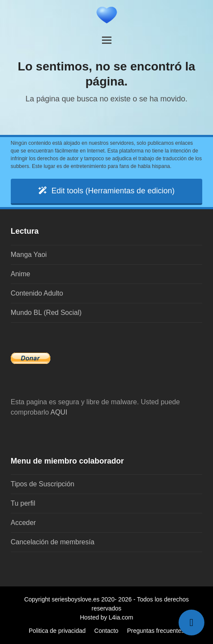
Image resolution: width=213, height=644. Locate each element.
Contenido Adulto (37, 293)
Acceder (23, 523)
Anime (20, 274)
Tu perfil (23, 503)
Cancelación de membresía (53, 542)
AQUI (59, 412)
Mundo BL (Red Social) (46, 313)
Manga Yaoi (29, 255)
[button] (107, 40)
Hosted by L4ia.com (107, 617)
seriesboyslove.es (76, 599)
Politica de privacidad (57, 631)
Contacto (106, 631)
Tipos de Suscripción (43, 484)
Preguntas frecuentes (156, 631)
